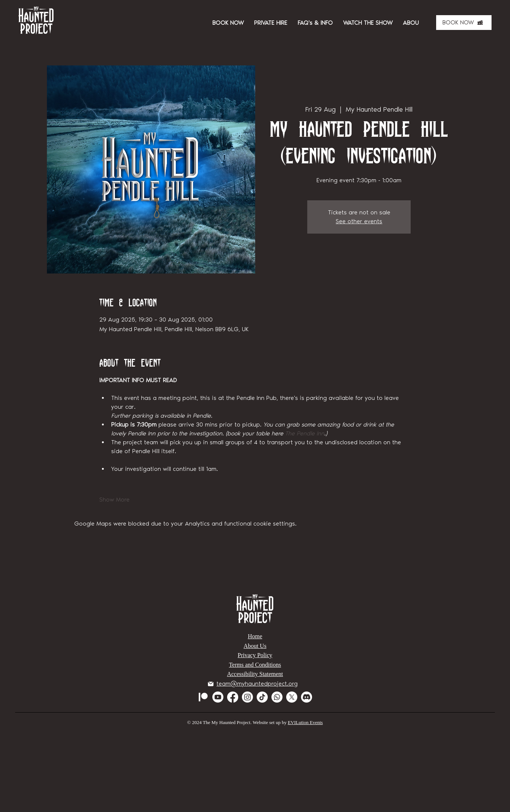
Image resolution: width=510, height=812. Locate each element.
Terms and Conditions (255, 665)
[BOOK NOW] (464, 23)
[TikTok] (262, 697)
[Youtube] (218, 697)
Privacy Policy (255, 655)
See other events (359, 221)
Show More (114, 500)
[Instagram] (247, 697)
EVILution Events (305, 722)
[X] (292, 697)
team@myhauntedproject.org (257, 684)
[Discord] (307, 697)
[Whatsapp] (277, 697)
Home (255, 636)
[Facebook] (233, 697)
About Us (255, 646)
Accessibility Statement (255, 674)
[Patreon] (203, 697)
